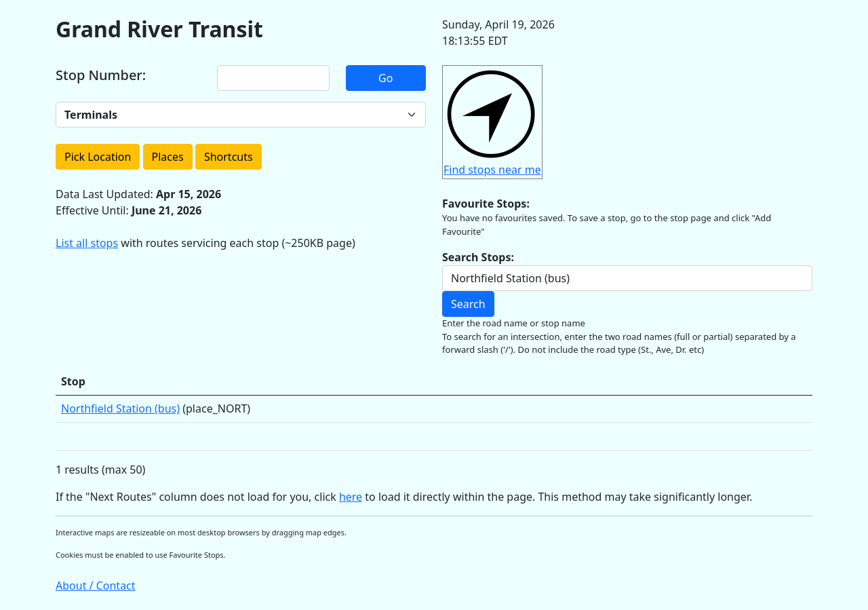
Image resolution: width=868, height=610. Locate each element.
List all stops (87, 243)
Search (468, 304)
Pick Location (98, 157)
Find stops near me (492, 170)
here (351, 497)
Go (386, 78)
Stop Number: (101, 75)
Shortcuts (229, 157)
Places (168, 157)
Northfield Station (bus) (120, 408)
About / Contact (96, 586)
